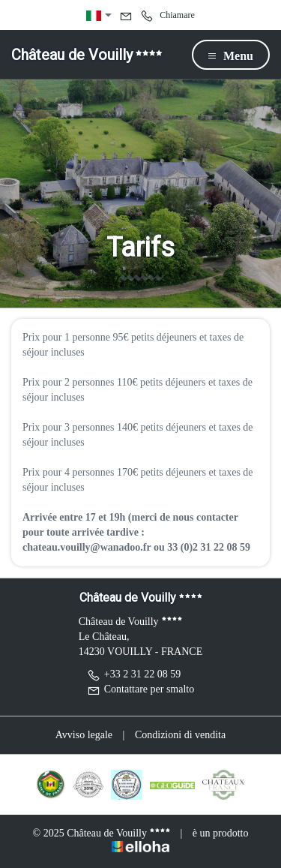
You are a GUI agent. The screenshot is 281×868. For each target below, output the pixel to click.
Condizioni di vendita (180, 735)
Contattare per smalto (141, 689)
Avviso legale (84, 735)
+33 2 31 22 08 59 (134, 674)
